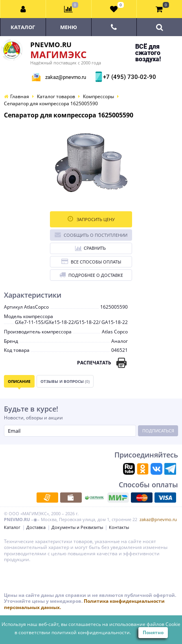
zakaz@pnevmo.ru (66, 77)
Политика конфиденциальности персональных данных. (84, 604)
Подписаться (158, 431)
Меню (69, 27)
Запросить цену (91, 219)
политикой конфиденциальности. (91, 632)
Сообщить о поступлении (91, 235)
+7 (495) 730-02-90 (129, 77)
